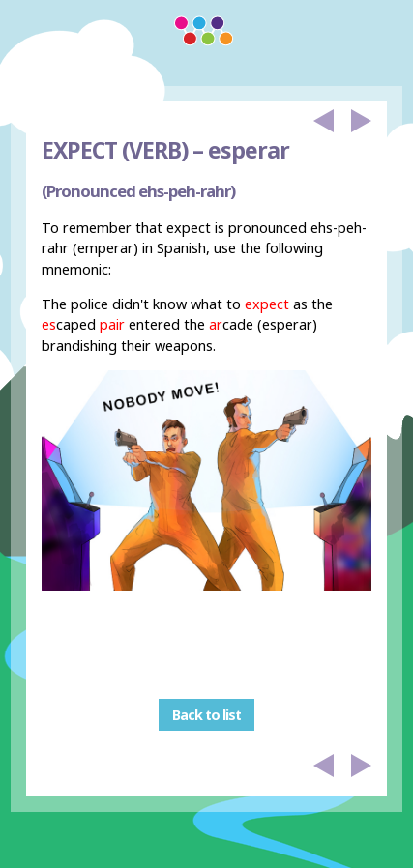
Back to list (206, 715)
